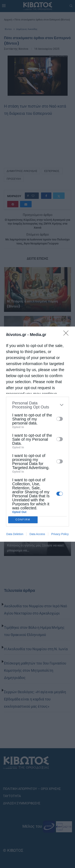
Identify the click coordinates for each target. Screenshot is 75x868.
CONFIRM (23, 520)
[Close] (67, 334)
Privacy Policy (60, 534)
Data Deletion (15, 534)
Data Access (37, 534)
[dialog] (37, 434)
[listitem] (37, 405)
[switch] (60, 419)
